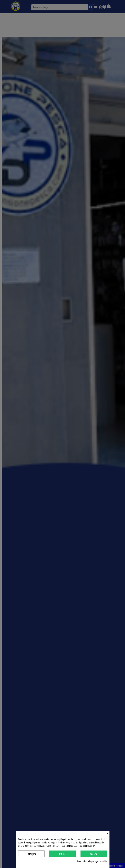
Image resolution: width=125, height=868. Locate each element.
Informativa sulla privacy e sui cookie (92, 861)
